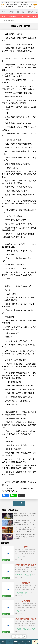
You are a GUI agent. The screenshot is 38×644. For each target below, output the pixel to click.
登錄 (28, 642)
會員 (35, 642)
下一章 (19, 503)
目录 (22, 642)
